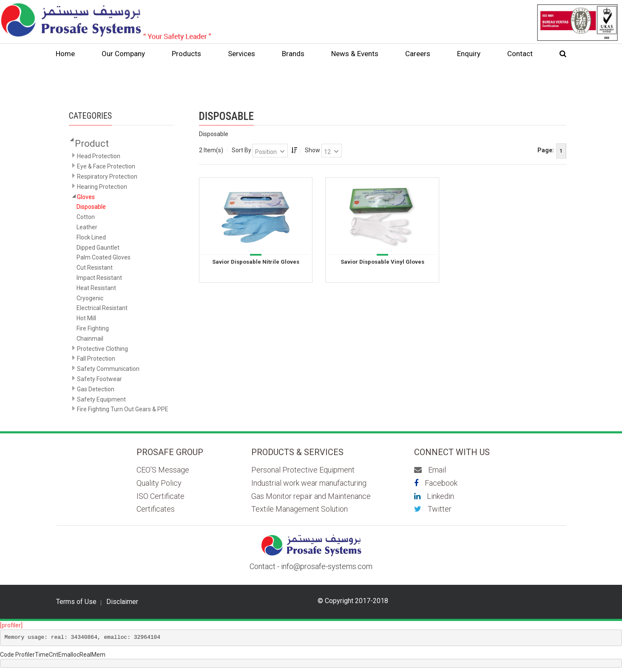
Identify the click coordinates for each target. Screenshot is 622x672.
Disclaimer (122, 602)
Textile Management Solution (300, 509)
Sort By (241, 150)
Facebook (436, 483)
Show (312, 150)
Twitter (433, 509)
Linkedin (434, 496)
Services (241, 54)
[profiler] (11, 625)
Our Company (123, 54)
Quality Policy (159, 483)
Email (430, 470)
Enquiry (469, 54)
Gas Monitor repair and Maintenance (311, 496)
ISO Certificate (160, 496)
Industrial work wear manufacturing (309, 483)
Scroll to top (588, 648)
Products (186, 54)
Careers (418, 54)
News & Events (355, 54)
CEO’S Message (163, 470)
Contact (520, 54)
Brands (293, 54)
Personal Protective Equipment (303, 470)
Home (65, 54)
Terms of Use (76, 602)
